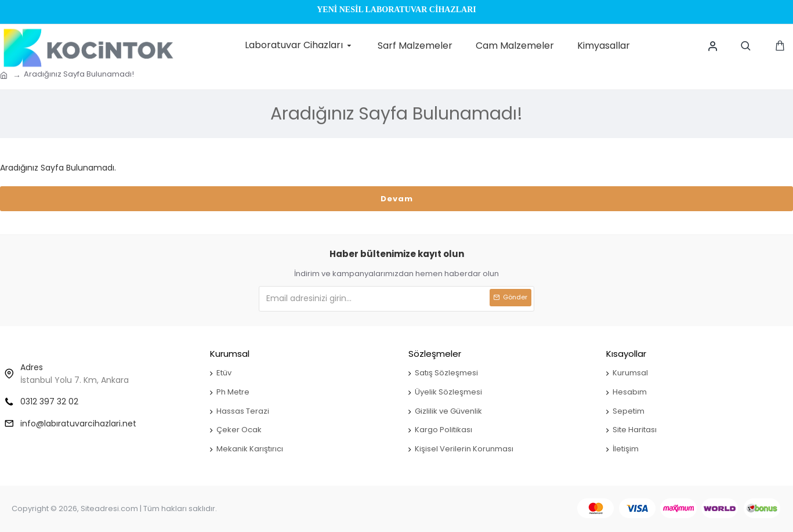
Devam (397, 199)
